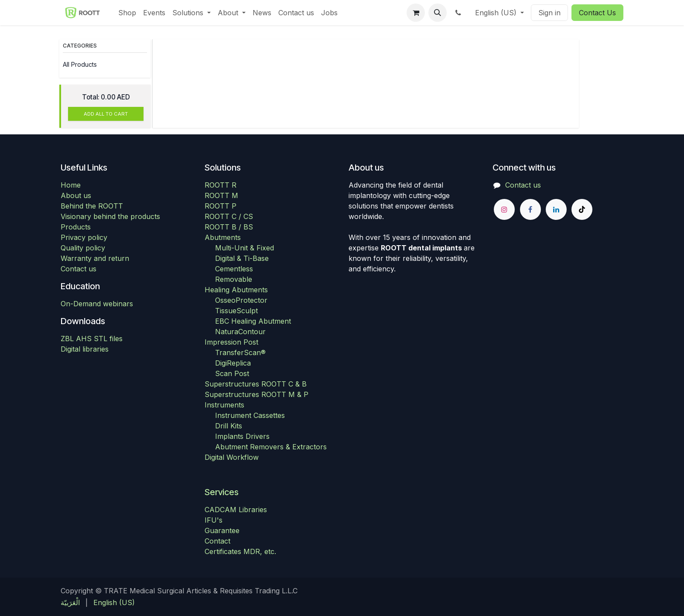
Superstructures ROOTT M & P (256, 394)
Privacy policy (84, 237)
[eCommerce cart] (416, 13)
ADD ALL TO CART (106, 114)
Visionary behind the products (110, 216)
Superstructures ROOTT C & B (256, 384)
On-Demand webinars (97, 304)
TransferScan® (240, 352)
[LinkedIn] (556, 209)
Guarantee (222, 530)
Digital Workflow (232, 457)
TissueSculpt (236, 311)
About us (76, 195)
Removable (234, 279)
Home (71, 185)
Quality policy (83, 248)
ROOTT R (221, 185)
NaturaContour (240, 332)
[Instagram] (504, 209)
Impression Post (231, 342)
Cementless (234, 269)
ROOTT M (221, 195)
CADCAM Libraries (236, 510)
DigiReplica (233, 363)
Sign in (549, 13)
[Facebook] (530, 209)
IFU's (214, 520)
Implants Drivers (242, 436)
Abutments (223, 237)
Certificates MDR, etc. (240, 551)
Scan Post (232, 373)
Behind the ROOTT (92, 206)
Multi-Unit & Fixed (245, 248)
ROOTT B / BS (229, 227)
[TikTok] (582, 209)
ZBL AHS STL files (92, 339)
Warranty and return (95, 258)
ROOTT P (221, 206)
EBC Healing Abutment (253, 321)
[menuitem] (127, 13)
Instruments (224, 405)
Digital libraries (85, 349)
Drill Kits (229, 426)
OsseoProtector (241, 300)
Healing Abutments (236, 290)
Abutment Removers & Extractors (271, 447)
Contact (217, 541)
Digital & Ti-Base (242, 258)
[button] (438, 13)
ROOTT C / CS (229, 216)
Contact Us (597, 13)
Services (222, 492)
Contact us (79, 269)
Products (76, 227)
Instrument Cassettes (250, 415)
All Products (80, 64)
